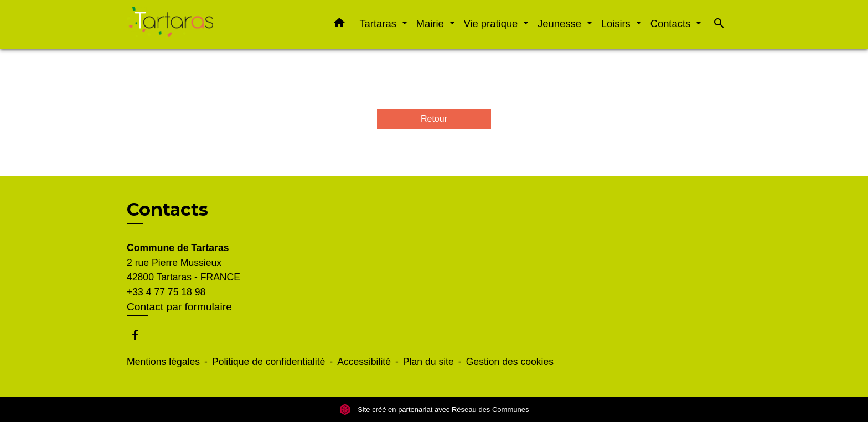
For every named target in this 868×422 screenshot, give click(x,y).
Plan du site (428, 362)
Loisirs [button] (617, 24)
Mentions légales (163, 362)
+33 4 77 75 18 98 (166, 292)
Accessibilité (364, 362)
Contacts (167, 210)
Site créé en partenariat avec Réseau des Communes (434, 410)
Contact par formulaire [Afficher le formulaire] (179, 307)
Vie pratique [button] (492, 24)
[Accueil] (196, 25)
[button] (339, 25)
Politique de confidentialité (268, 362)
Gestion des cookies (510, 362)
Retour (434, 119)
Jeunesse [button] (561, 24)
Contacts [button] (672, 24)
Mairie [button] (432, 24)
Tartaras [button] (379, 24)
